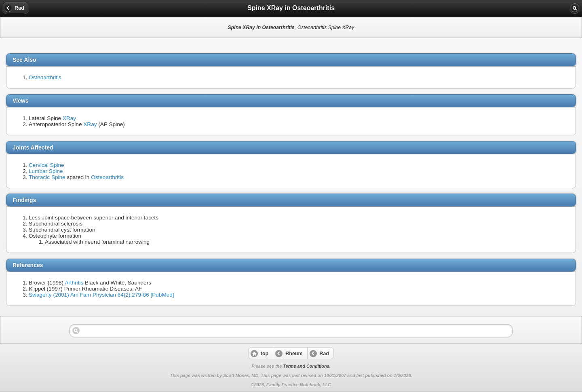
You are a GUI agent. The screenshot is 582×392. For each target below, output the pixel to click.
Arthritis (74, 283)
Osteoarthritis (45, 77)
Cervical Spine (46, 165)
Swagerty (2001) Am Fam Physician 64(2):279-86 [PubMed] (101, 295)
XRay (69, 118)
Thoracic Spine (47, 177)
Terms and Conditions (306, 366)
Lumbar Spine (46, 171)
